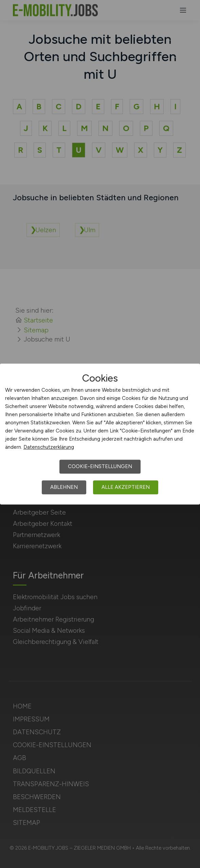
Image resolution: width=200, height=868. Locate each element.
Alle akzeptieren (126, 487)
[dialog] (100, 434)
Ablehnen (64, 487)
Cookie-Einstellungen (100, 466)
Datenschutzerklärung (49, 447)
